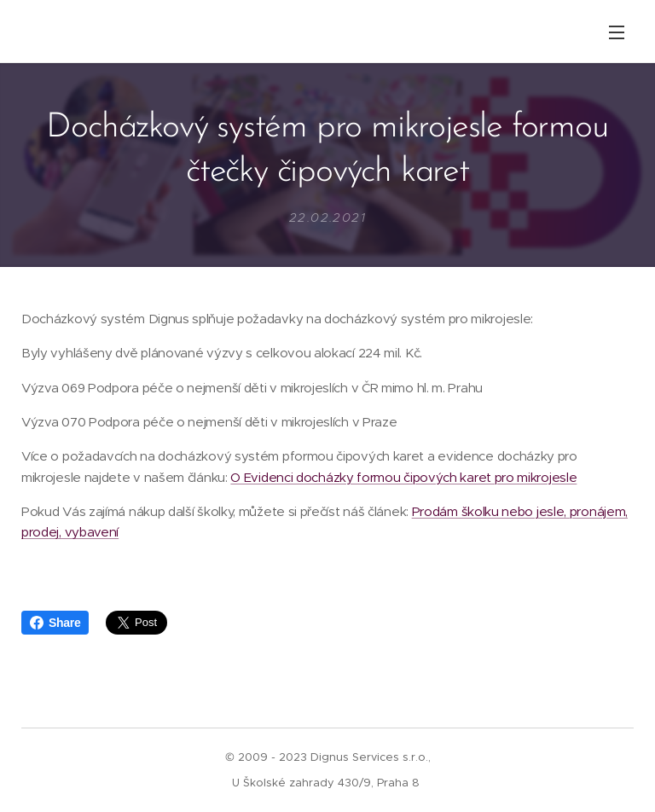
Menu (617, 32)
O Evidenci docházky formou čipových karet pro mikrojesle (403, 477)
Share (55, 623)
